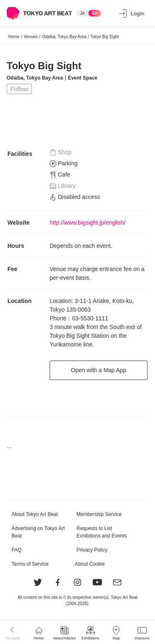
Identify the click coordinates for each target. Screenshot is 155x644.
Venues (30, 37)
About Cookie (90, 564)
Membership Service (99, 514)
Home (14, 37)
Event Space (82, 78)
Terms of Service (30, 564)
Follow (19, 89)
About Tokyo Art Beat (35, 514)
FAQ (17, 550)
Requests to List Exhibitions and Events (101, 532)
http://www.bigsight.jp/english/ (88, 223)
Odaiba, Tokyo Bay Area (64, 37)
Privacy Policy (92, 550)
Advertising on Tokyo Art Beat (38, 532)
